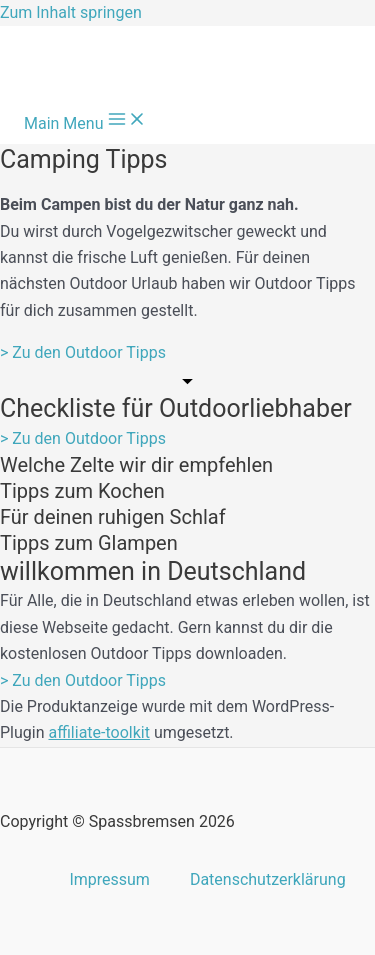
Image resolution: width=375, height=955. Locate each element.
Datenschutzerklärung (268, 879)
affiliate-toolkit (98, 732)
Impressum (109, 879)
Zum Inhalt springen (71, 12)
